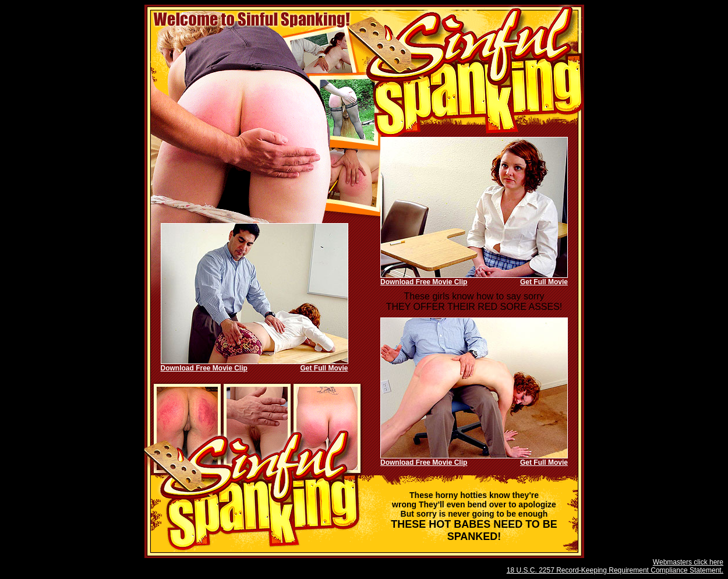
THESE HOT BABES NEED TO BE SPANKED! (474, 516)
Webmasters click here (688, 562)
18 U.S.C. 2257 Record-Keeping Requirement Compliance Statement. (615, 570)
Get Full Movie (544, 282)
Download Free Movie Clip (424, 282)
